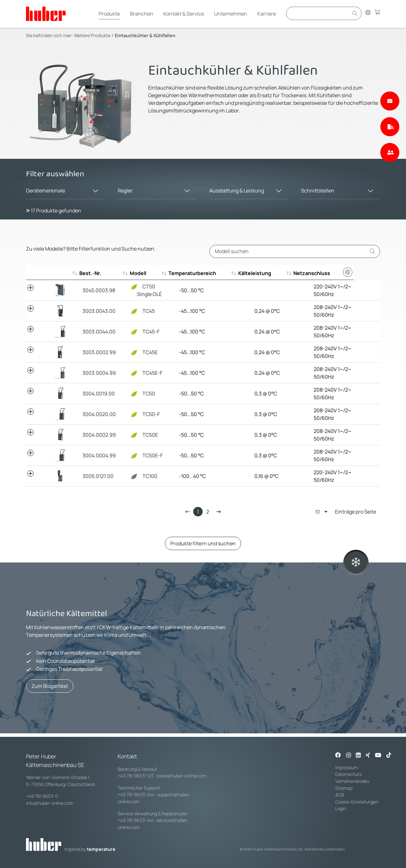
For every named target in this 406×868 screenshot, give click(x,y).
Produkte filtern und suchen (203, 543)
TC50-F (139, 414)
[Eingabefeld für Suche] (318, 13)
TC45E (138, 352)
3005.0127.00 (95, 476)
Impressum (346, 767)
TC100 (138, 476)
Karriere (267, 14)
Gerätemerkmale (46, 191)
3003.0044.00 (96, 332)
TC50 (137, 394)
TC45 (137, 311)
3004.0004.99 (96, 455)
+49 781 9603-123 (136, 776)
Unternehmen (231, 14)
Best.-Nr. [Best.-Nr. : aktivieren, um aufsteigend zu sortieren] (90, 273)
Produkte (109, 14)
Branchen (142, 14)
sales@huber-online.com (181, 776)
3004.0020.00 (96, 414)
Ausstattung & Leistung (237, 191)
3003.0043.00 (96, 311)
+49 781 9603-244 (136, 794)
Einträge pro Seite (346, 511)
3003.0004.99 (96, 373)
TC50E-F (141, 455)
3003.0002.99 (96, 352)
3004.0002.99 (96, 435)
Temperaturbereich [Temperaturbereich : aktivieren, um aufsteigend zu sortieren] (201, 273)
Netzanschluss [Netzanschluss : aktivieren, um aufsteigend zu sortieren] (325, 273)
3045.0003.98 (96, 290)
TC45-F (139, 332)
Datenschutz (349, 774)
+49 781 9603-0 (42, 796)
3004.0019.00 (95, 394)
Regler (125, 191)
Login (341, 808)
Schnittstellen (318, 191)
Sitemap (344, 788)
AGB (340, 795)
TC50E (138, 435)
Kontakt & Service (184, 14)
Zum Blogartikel (50, 686)
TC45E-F (141, 373)
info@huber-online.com (50, 803)
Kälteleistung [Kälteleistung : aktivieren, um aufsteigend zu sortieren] (266, 273)
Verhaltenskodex (352, 781)
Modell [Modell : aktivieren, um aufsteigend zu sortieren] (136, 273)
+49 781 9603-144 (136, 820)
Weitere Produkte (92, 35)
